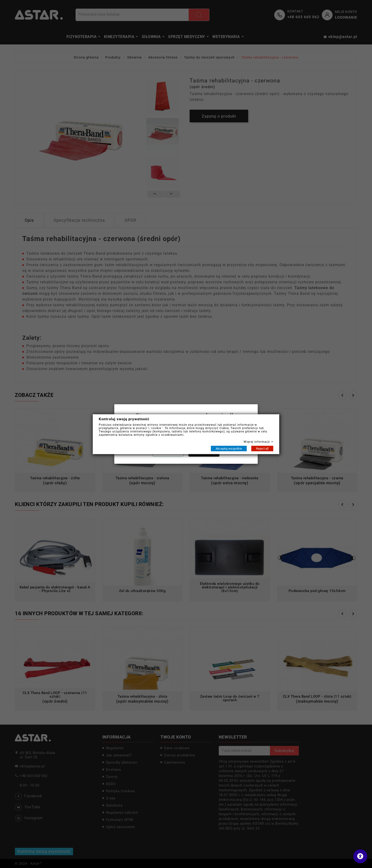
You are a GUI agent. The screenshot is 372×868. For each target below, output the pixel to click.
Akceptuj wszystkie (229, 448)
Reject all (262, 448)
